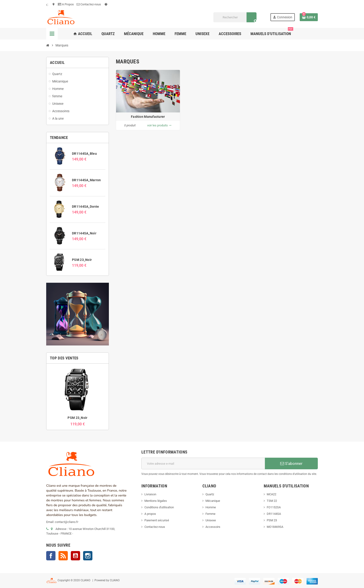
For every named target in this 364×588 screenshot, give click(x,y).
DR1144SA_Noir (84, 233)
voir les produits (159, 125)
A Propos (66, 4)
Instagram (88, 556)
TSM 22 (272, 501)
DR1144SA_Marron (86, 180)
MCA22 (271, 494)
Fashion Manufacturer (148, 117)
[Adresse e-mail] (203, 463)
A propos (150, 514)
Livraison (150, 494)
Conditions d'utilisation (159, 507)
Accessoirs (213, 527)
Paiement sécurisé (157, 520)
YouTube (75, 556)
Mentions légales (156, 501)
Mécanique (213, 501)
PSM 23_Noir (82, 260)
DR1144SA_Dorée (85, 207)
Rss (63, 556)
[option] (78, 397)
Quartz (210, 494)
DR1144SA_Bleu (84, 154)
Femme (210, 514)
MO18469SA (275, 527)
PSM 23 (272, 520)
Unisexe (211, 520)
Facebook (51, 556)
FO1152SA (274, 507)
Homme (211, 507)
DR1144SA (274, 514)
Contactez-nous (89, 4)
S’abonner (291, 463)
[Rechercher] (235, 17)
